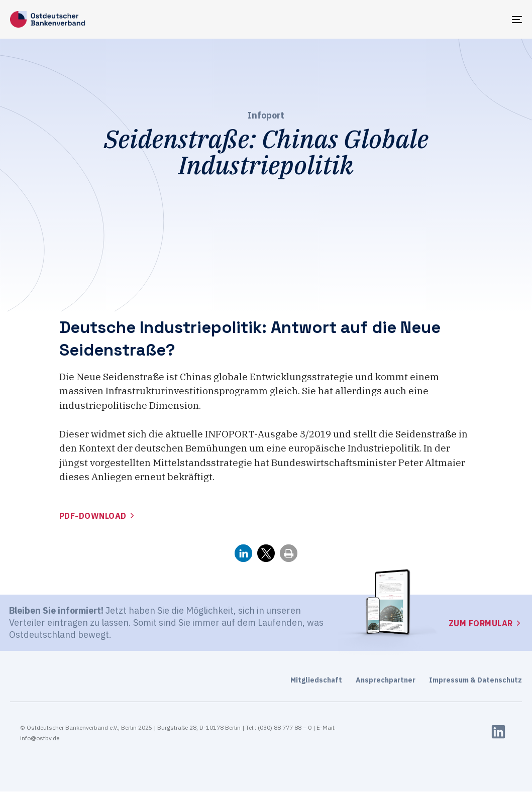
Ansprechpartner (386, 680)
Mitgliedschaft (316, 680)
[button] (243, 553)
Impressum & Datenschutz (475, 680)
